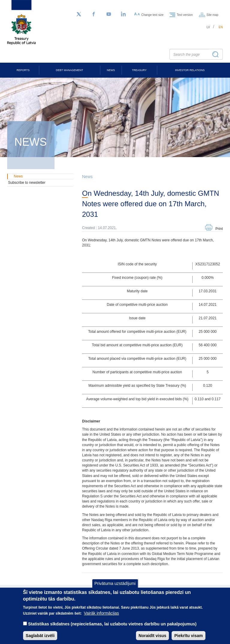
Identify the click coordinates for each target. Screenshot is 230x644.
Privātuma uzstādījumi (115, 589)
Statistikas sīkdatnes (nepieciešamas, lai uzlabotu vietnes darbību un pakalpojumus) (112, 630)
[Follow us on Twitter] (79, 14)
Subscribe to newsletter (27, 183)
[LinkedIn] (124, 14)
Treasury (139, 70)
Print (219, 229)
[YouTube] (109, 14)
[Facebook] (94, 14)
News (111, 70)
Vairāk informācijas (101, 619)
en (221, 27)
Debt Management (70, 70)
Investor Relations (190, 70)
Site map (212, 15)
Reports (23, 70)
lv (208, 27)
